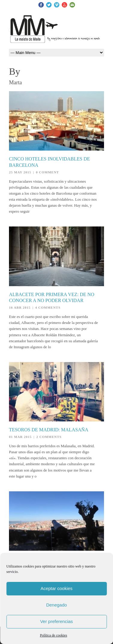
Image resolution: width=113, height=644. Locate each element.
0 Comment (48, 172)
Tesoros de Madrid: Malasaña (49, 430)
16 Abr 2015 (20, 307)
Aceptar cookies (56, 588)
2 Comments (49, 437)
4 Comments (48, 307)
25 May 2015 (20, 172)
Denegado (56, 605)
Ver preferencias (56, 621)
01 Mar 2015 (20, 437)
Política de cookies (54, 635)
